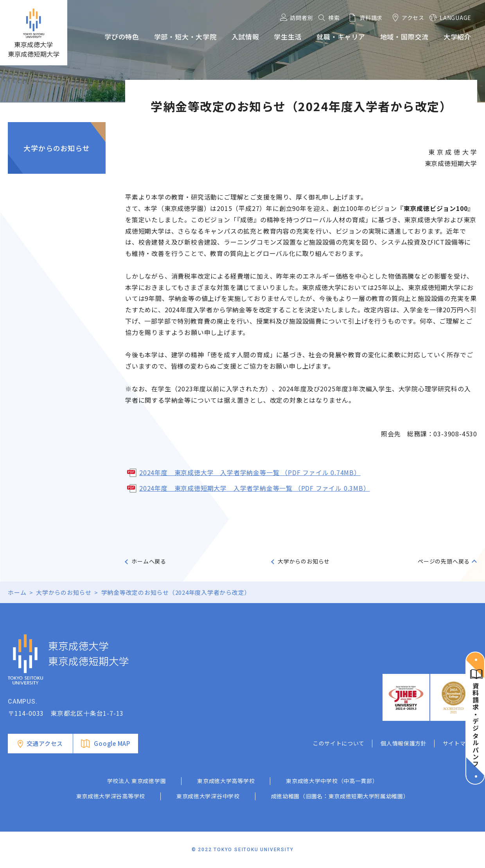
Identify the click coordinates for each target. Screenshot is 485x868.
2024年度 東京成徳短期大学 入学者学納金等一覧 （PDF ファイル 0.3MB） (255, 488)
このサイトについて (339, 743)
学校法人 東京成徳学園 (137, 781)
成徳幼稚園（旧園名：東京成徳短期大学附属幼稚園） (340, 796)
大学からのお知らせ (57, 148)
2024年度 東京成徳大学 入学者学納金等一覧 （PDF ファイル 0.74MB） (250, 472)
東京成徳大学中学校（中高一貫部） (332, 781)
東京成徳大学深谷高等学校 (111, 796)
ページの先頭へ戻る (444, 561)
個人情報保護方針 (404, 743)
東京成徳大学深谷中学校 (208, 796)
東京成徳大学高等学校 (226, 781)
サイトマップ (460, 743)
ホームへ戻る (149, 561)
